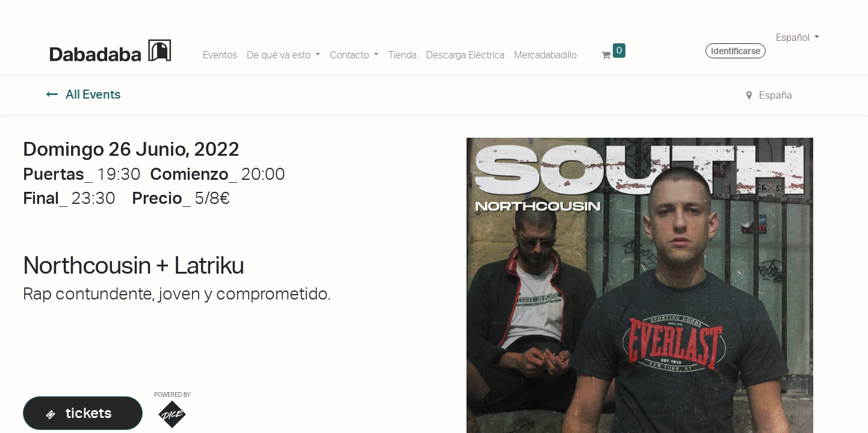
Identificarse (736, 51)
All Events (83, 94)
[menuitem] (220, 53)
